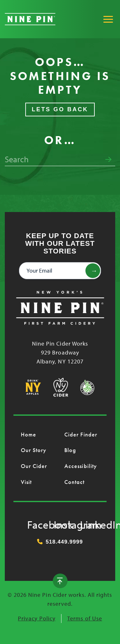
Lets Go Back (60, 109)
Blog (70, 450)
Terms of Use (85, 618)
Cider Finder (81, 434)
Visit (26, 482)
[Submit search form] (108, 160)
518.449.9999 (60, 542)
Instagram (60, 523)
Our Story (34, 450)
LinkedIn (86, 523)
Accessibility (81, 466)
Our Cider (34, 466)
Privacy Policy (37, 618)
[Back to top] (60, 581)
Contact (75, 482)
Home (28, 434)
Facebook (34, 523)
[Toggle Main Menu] (108, 19)
